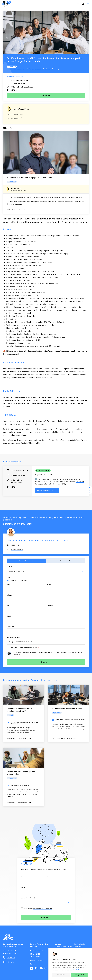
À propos (58, 944)
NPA (9, 605)
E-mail (9, 616)
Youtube (41, 968)
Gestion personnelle (12, 354)
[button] (88, 4)
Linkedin (32, 968)
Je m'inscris (44, 917)
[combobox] (47, 902)
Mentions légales (80, 944)
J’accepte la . (24, 648)
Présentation (81, 440)
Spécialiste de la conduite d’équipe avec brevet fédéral (30, 177)
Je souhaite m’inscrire (27, 561)
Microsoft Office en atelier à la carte (67, 709)
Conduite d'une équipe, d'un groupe (54, 351)
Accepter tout (80, 975)
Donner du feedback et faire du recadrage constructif (20, 710)
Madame (13, 580)
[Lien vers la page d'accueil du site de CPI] (7, 4)
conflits (84, 351)
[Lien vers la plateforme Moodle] (83, 4)
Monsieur (24, 580)
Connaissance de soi (64, 440)
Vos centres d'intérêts (29, 898)
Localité (50, 605)
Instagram (46, 968)
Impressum (78, 946)
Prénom (50, 584)
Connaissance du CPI (14, 637)
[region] (70, 964)
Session (10, 566)
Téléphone (11, 627)
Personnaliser (61, 975)
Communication (48, 440)
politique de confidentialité (28, 648)
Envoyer (44, 662)
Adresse (10, 595)
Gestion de (76, 351)
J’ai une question (65, 561)
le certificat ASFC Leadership (28, 443)
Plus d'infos (77, 970)
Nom (9, 584)
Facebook (36, 968)
